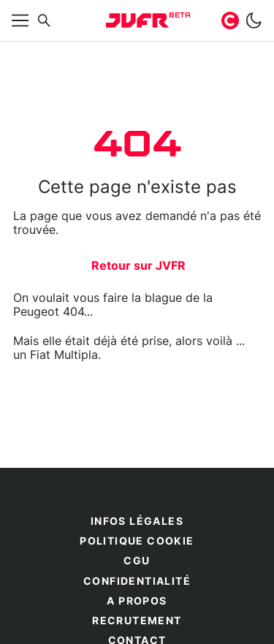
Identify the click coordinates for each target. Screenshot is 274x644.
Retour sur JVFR (138, 266)
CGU (137, 561)
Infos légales (137, 522)
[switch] (254, 20)
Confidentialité (137, 582)
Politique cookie (137, 542)
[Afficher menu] (20, 20)
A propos (137, 602)
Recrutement (137, 621)
